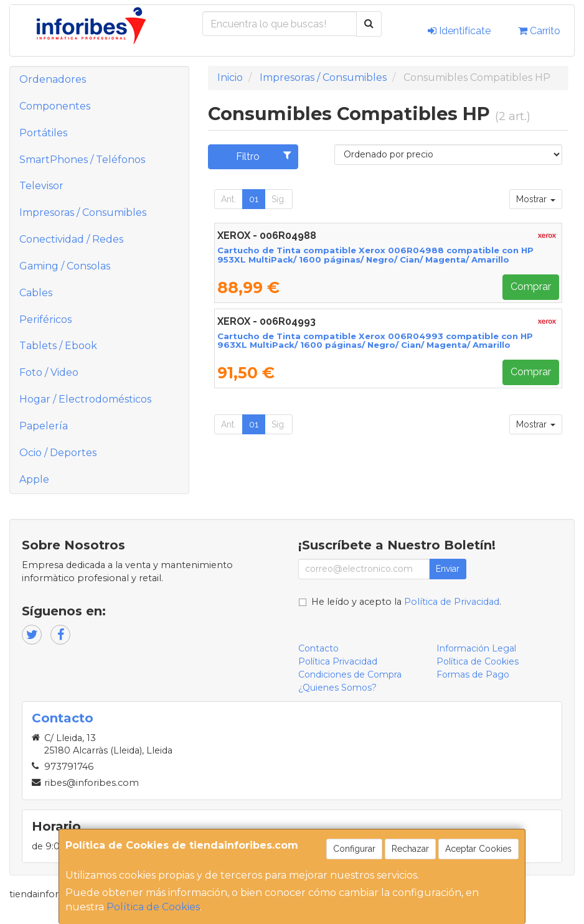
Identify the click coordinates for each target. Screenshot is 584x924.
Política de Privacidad (452, 602)
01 (254, 199)
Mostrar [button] (536, 199)
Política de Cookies (153, 907)
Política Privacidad (338, 661)
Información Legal (476, 648)
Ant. (228, 199)
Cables (36, 293)
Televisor (41, 186)
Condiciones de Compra (350, 674)
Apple (34, 479)
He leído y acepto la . (406, 602)
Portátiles (43, 133)
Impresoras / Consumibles (83, 212)
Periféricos (45, 320)
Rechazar (410, 849)
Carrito (539, 31)
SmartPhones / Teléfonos (82, 160)
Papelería (44, 426)
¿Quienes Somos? (337, 688)
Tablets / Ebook (58, 346)
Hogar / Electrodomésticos (85, 399)
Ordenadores (53, 79)
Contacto (318, 648)
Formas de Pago (473, 674)
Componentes (55, 106)
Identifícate (459, 31)
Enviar (448, 569)
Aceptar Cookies (478, 849)
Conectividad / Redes (71, 239)
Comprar (531, 287)
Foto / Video (49, 372)
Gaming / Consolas (65, 266)
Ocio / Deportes (58, 453)
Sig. (279, 199)
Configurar (354, 849)
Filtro (264, 156)
